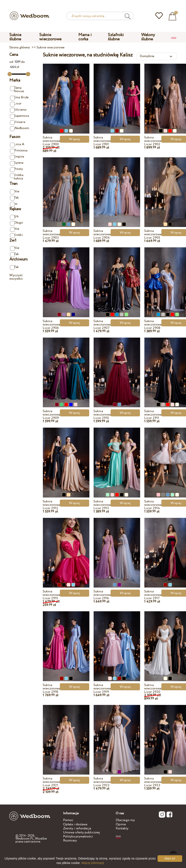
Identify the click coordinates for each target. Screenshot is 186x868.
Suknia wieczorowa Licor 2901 (102, 141)
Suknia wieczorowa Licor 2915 (51, 595)
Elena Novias (17, 89)
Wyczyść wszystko (16, 277)
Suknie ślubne (15, 37)
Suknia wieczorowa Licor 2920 (153, 688)
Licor (16, 104)
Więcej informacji (93, 863)
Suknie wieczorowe (50, 37)
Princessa (19, 151)
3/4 (14, 217)
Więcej (75, 139)
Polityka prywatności (78, 836)
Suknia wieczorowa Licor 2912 (51, 505)
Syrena (17, 163)
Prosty (17, 169)
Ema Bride (19, 98)
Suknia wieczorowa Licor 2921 (51, 782)
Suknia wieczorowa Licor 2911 (153, 415)
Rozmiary (70, 841)
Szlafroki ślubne (116, 37)
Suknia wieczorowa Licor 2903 (51, 234)
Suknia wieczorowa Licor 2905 (153, 234)
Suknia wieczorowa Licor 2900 (51, 141)
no (14, 204)
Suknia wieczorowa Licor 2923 (153, 782)
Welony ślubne (148, 37)
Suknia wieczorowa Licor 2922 (102, 782)
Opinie (121, 824)
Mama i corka (85, 37)
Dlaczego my (125, 820)
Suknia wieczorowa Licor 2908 (153, 325)
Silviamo (18, 110)
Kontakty (122, 828)
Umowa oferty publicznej (82, 832)
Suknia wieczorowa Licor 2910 (102, 415)
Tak (15, 198)
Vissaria (18, 122)
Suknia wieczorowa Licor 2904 (102, 234)
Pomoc (68, 820)
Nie (15, 192)
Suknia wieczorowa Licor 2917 (153, 595)
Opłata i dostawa (75, 824)
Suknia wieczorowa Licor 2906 (51, 325)
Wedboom (20, 128)
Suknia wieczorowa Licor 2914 (153, 505)
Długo (17, 223)
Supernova (20, 116)
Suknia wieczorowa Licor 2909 (51, 415)
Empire (17, 157)
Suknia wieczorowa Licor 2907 (102, 325)
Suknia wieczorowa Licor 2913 (102, 505)
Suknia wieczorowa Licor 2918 (51, 688)
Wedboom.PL (25, 839)
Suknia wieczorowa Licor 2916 (102, 595)
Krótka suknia (17, 177)
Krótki (17, 235)
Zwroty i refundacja (77, 828)
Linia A (17, 144)
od (15, 62)
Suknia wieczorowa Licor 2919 (102, 688)
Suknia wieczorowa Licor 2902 (153, 141)
